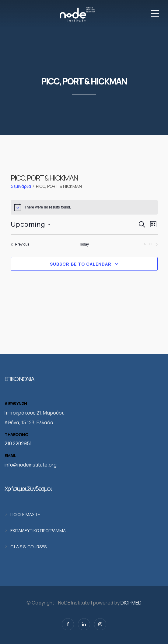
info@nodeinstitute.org (31, 465)
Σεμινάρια (21, 186)
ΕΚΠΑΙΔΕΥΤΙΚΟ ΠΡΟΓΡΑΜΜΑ (38, 530)
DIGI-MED (131, 603)
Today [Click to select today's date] (84, 244)
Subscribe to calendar (81, 264)
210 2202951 (18, 443)
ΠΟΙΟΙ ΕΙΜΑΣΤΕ (25, 514)
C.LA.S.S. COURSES (28, 546)
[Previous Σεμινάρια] (20, 245)
